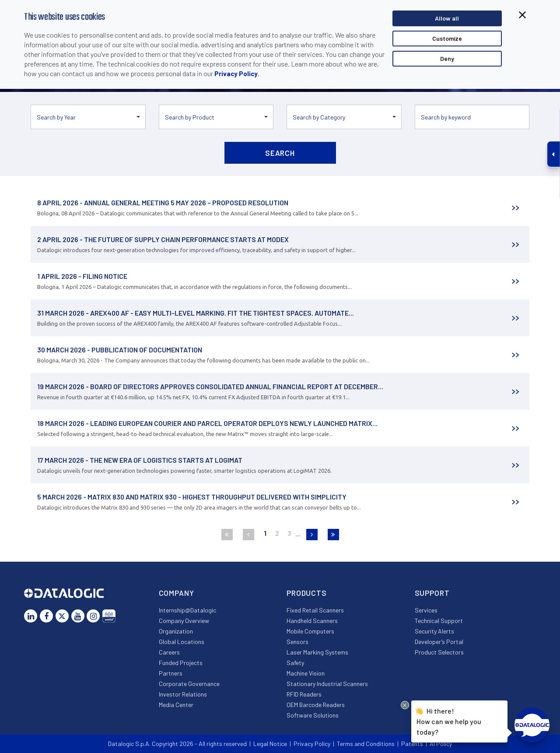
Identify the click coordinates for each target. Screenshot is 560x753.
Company (177, 593)
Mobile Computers (310, 631)
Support (432, 593)
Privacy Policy (236, 74)
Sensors (297, 642)
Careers (169, 652)
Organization (176, 631)
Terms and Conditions (366, 744)
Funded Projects (181, 663)
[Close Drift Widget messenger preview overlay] (405, 705)
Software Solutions (313, 715)
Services (426, 610)
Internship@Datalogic (187, 610)
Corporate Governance (189, 684)
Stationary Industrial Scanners (327, 684)
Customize (447, 38)
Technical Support (439, 621)
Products (307, 593)
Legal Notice (270, 744)
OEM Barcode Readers (316, 705)
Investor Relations (183, 694)
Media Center (176, 705)
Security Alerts (434, 631)
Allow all (447, 18)
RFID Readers (304, 694)
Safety (295, 663)
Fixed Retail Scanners (315, 610)
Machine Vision (306, 673)
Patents (412, 744)
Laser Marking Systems (317, 652)
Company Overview (184, 621)
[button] (88, 117)
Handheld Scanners (312, 621)
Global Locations (182, 642)
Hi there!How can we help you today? (449, 720)
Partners (171, 673)
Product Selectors (439, 652)
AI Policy (441, 744)
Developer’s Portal (439, 642)
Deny (447, 58)
